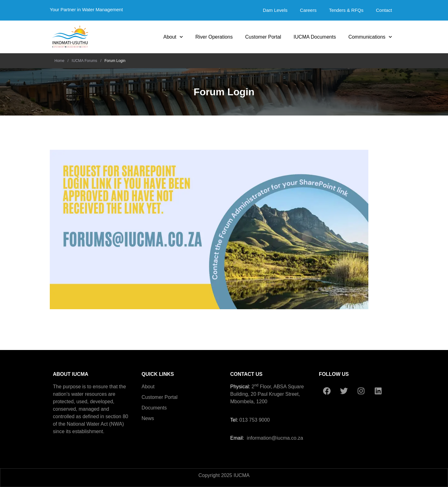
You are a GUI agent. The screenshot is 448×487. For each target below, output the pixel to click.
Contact (384, 10)
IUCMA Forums (84, 61)
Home (59, 61)
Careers (308, 10)
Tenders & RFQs (346, 10)
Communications (370, 37)
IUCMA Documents (315, 37)
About (173, 37)
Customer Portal (263, 37)
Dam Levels (275, 10)
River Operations (214, 37)
